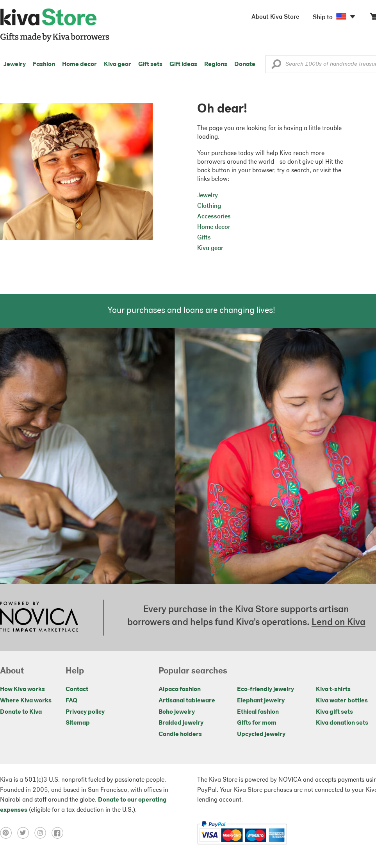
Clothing (209, 206)
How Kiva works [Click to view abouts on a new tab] (22, 689)
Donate (245, 64)
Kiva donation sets (342, 723)
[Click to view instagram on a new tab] (43, 833)
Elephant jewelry (261, 701)
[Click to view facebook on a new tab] (59, 833)
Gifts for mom (257, 723)
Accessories (214, 217)
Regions (216, 64)
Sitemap (78, 723)
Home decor (79, 64)
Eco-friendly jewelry (266, 689)
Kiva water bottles (342, 701)
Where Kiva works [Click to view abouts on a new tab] (26, 701)
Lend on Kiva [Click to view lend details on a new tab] (339, 623)
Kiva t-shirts (333, 689)
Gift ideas (183, 64)
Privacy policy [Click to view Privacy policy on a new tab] (85, 712)
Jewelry (15, 64)
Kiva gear (118, 64)
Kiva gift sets (334, 712)
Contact (77, 689)
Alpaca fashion (180, 689)
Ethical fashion (258, 712)
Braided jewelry (181, 723)
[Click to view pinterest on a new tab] (9, 833)
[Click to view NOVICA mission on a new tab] (39, 618)
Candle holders (180, 734)
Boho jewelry (177, 712)
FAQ (71, 701)
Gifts (204, 238)
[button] (276, 66)
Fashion (44, 64)
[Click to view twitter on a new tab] (26, 833)
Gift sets (150, 64)
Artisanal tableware (187, 701)
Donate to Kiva (21, 712)
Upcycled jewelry (261, 734)
